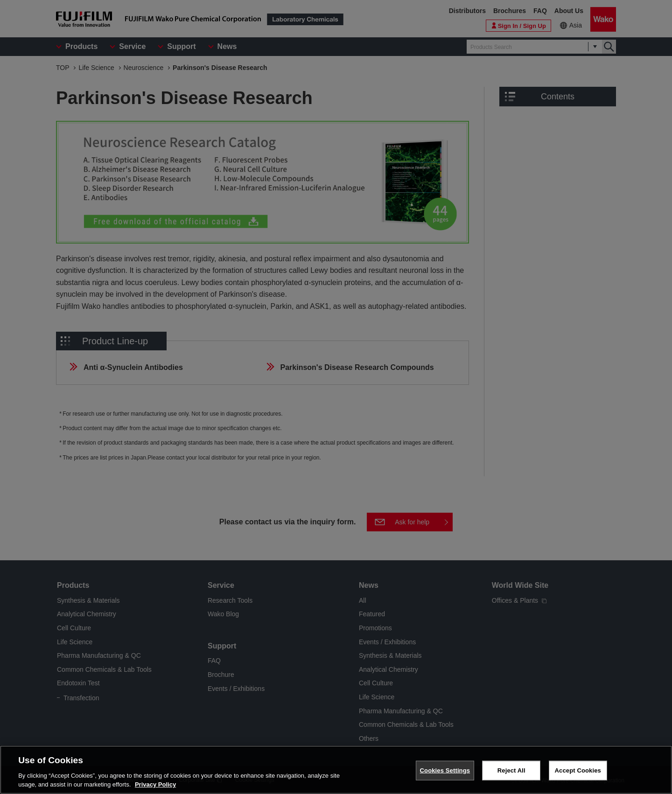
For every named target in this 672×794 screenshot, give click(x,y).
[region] (336, 770)
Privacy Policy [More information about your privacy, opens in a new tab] (155, 784)
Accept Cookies (578, 770)
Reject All (511, 770)
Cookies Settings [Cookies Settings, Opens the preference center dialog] (445, 770)
